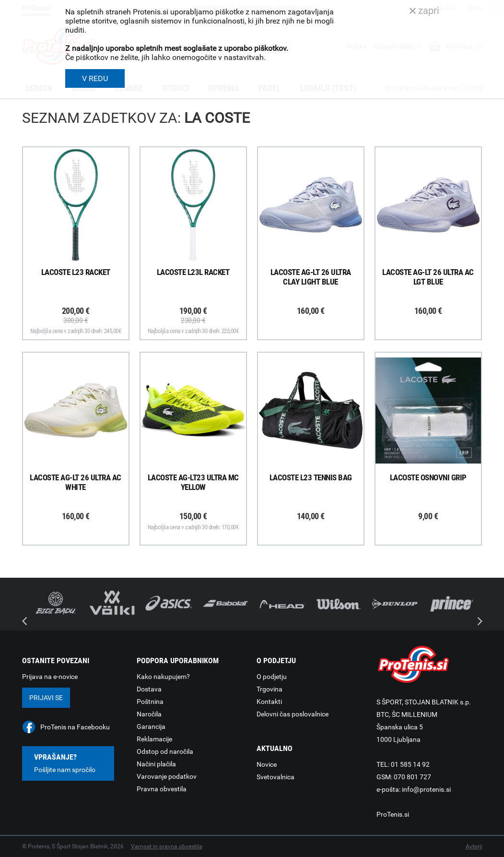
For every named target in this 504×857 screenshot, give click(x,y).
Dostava (149, 689)
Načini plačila (156, 764)
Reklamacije (154, 739)
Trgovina (270, 689)
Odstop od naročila (165, 751)
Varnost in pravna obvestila (167, 846)
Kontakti (269, 702)
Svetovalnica (275, 777)
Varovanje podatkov (167, 776)
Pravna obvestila (162, 789)
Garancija (151, 726)
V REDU (95, 78)
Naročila (149, 714)
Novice (267, 764)
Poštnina (150, 702)
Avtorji (474, 846)
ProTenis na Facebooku (75, 727)
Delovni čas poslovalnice (293, 714)
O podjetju (272, 677)
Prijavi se (46, 698)
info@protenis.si (426, 789)
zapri (424, 11)
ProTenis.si (393, 814)
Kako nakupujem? (163, 677)
